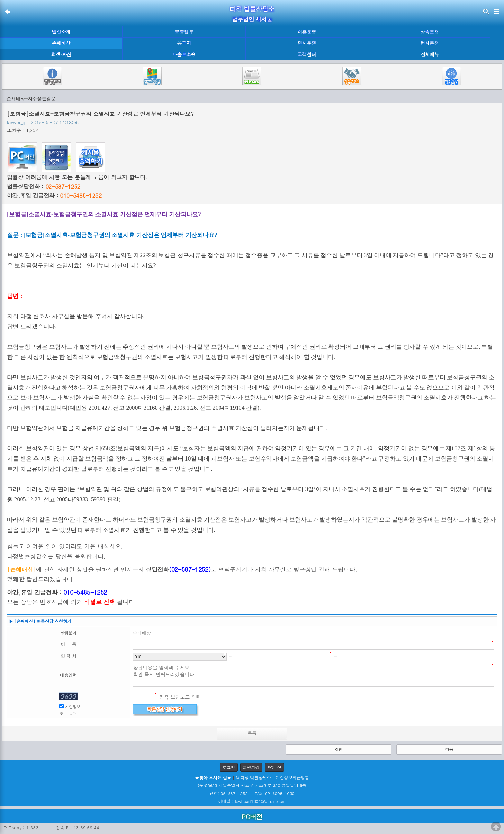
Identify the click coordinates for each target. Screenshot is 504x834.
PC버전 (274, 767)
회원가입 (251, 767)
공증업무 (184, 32)
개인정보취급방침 (292, 778)
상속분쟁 (430, 32)
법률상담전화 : (44, 186)
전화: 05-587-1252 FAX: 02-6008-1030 (252, 793)
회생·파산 (61, 54)
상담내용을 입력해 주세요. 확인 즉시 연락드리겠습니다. (314, 675)
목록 (252, 733)
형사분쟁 (430, 43)
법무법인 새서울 (252, 19)
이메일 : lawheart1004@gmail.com (252, 801)
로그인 (229, 767)
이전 (339, 749)
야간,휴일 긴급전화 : (54, 195)
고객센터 (307, 54)
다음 (449, 749)
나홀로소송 (184, 54)
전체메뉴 (430, 54)
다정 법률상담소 (252, 9)
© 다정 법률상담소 (253, 778)
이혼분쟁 (307, 32)
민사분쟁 (307, 43)
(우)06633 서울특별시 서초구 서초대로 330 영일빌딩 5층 (252, 785)
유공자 (184, 43)
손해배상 (61, 43)
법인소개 (61, 32)
